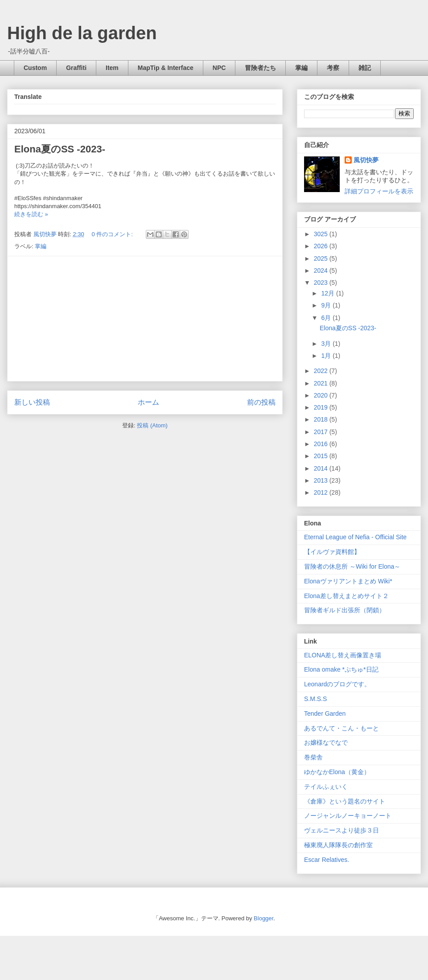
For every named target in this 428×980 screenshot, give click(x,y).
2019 (322, 407)
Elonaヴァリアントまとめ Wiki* (348, 581)
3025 (322, 234)
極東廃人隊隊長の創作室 (338, 845)
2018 (322, 419)
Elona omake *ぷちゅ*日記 (341, 669)
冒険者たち (260, 68)
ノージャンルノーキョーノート (348, 816)
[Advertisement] (145, 319)
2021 (322, 383)
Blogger (263, 918)
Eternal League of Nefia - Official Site (355, 537)
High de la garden (82, 33)
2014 (322, 468)
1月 (327, 356)
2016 (322, 444)
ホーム (148, 402)
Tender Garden (325, 713)
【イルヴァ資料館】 (332, 552)
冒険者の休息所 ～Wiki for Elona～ (352, 566)
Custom (35, 68)
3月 (327, 344)
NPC (219, 68)
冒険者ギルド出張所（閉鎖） (345, 610)
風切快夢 (366, 160)
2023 (322, 283)
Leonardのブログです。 (337, 684)
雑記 (365, 68)
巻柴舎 (313, 757)
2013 (322, 480)
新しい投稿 (32, 402)
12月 (328, 293)
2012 (322, 492)
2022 (322, 371)
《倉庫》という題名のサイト (345, 801)
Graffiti (76, 68)
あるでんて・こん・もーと (342, 728)
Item (112, 68)
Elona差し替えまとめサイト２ (346, 596)
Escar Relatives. (327, 860)
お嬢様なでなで (326, 742)
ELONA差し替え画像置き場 (343, 655)
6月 (327, 318)
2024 (322, 271)
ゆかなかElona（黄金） (337, 772)
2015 (322, 456)
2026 (322, 246)
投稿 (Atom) (152, 425)
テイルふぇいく (326, 787)
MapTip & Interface (166, 68)
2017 (322, 432)
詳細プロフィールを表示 (379, 191)
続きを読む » (31, 214)
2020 (322, 395)
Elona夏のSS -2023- (60, 149)
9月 (327, 305)
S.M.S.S (315, 699)
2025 (322, 258)
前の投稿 (261, 402)
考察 (333, 68)
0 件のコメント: (113, 234)
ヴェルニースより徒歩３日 (342, 830)
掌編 (301, 68)
